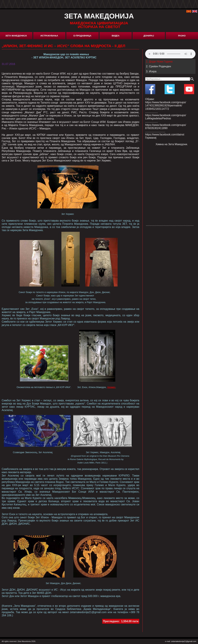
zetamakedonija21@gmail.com (184, 641)
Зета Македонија (16, 36)
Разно (182, 36)
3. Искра (151, 71)
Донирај (149, 36)
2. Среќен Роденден (158, 66)
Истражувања (49, 36)
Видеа (116, 36)
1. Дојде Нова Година (159, 62)
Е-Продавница (82, 36)
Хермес (111, 387)
